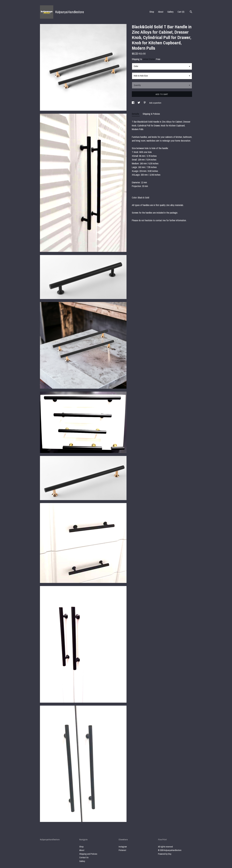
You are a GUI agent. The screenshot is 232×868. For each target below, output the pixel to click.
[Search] (191, 12)
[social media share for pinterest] (145, 103)
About (161, 12)
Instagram (123, 847)
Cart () (181, 12)
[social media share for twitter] (139, 103)
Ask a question (155, 103)
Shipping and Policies (88, 854)
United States (149, 59)
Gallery (170, 12)
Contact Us (84, 857)
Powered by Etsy (165, 854)
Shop (152, 12)
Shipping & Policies (151, 114)
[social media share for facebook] (133, 103)
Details (136, 114)
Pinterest (122, 850)
